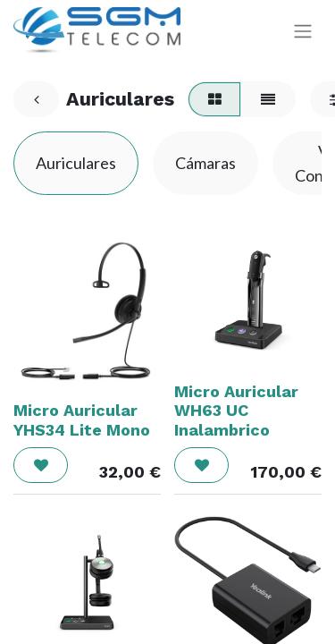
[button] (41, 465)
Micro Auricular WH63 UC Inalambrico (236, 411)
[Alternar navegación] (303, 31)
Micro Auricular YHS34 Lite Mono (82, 420)
